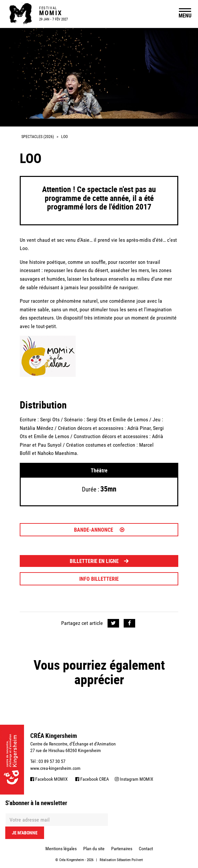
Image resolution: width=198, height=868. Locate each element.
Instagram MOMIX (134, 779)
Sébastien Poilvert (130, 860)
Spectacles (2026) (38, 137)
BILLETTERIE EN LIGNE (99, 561)
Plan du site (94, 849)
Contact (146, 849)
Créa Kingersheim (72, 860)
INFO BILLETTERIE (99, 579)
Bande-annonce (99, 530)
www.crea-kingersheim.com (55, 768)
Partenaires (122, 849)
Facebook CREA (92, 779)
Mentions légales (61, 849)
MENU (185, 15)
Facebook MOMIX (49, 779)
